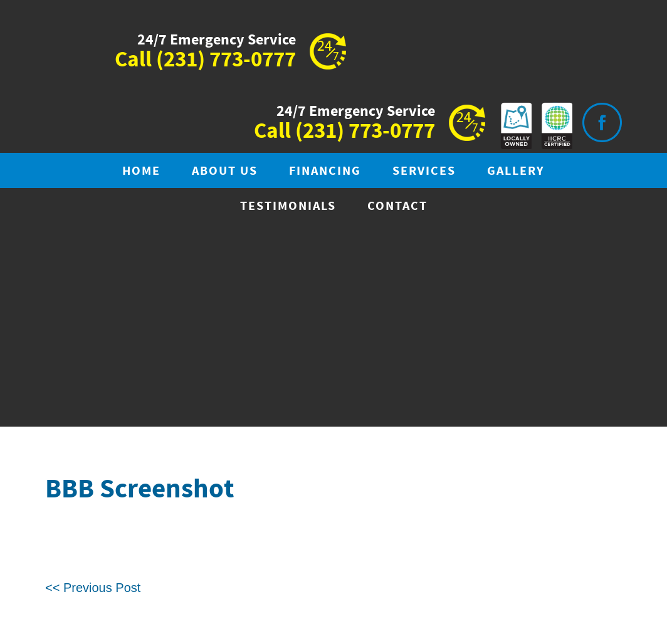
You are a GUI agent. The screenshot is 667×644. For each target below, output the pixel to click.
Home (141, 171)
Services (424, 171)
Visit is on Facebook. (602, 122)
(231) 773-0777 (226, 60)
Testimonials (288, 206)
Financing (325, 171)
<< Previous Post (93, 588)
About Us (225, 171)
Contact (397, 206)
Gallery (516, 171)
